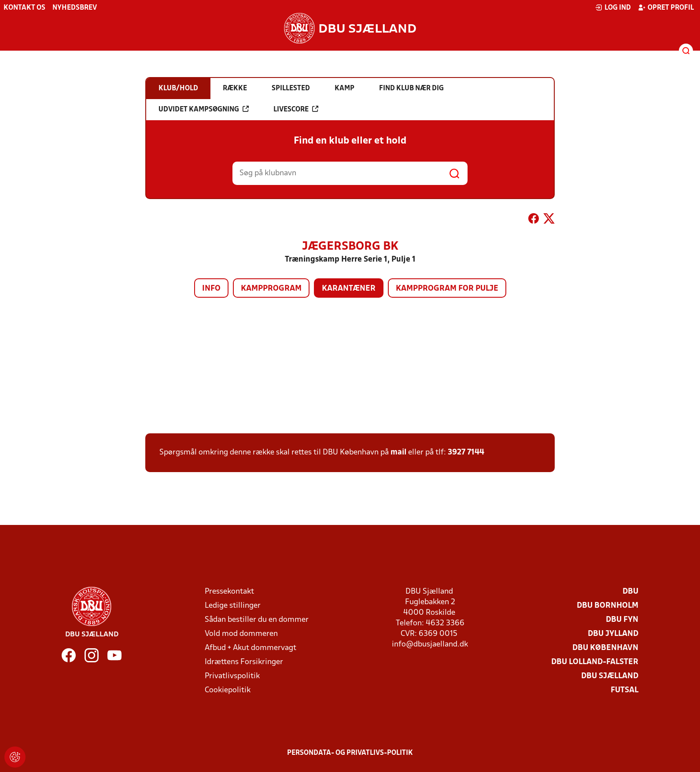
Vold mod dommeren (241, 634)
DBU (630, 592)
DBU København (605, 648)
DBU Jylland (613, 634)
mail (398, 452)
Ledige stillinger (233, 606)
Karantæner (349, 289)
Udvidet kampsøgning (204, 109)
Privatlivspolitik (232, 676)
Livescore (296, 109)
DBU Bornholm (608, 606)
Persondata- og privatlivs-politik (350, 753)
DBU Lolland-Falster (595, 662)
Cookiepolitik (228, 690)
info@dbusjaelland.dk (430, 645)
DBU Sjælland (610, 676)
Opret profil (666, 7)
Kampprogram (271, 289)
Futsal (624, 690)
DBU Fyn (622, 620)
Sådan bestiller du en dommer (257, 620)
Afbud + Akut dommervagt (251, 648)
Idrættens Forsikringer (244, 662)
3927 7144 (466, 452)
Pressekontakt (229, 592)
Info (211, 289)
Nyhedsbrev (75, 8)
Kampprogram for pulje (447, 289)
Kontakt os (24, 8)
